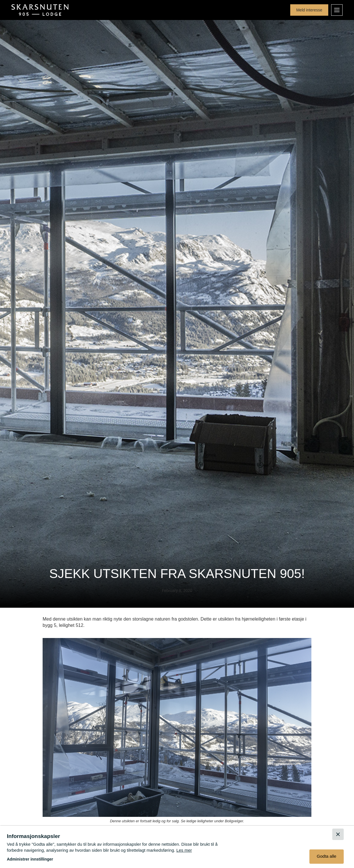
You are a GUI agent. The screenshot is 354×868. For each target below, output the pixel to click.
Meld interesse (309, 10)
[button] (337, 10)
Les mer (184, 850)
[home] (40, 10)
